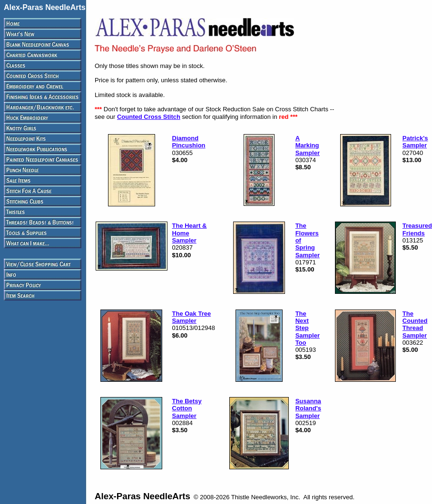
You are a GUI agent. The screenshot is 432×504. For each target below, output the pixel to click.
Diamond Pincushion (189, 142)
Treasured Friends (417, 229)
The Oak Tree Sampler (192, 317)
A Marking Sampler (308, 145)
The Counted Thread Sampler (415, 325)
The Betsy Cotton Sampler (187, 408)
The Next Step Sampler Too (308, 328)
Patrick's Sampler (415, 142)
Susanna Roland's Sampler (308, 408)
